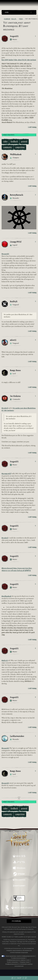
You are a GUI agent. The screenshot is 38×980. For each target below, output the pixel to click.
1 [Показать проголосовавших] (35, 36)
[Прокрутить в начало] (12, 978)
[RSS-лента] (3, 19)
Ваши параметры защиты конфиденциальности (20, 956)
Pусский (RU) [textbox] (16, 921)
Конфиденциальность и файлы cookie (18, 960)
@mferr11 (5, 661)
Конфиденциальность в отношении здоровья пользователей (19, 965)
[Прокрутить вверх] (15, 978)
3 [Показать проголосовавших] (35, 301)
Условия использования (18, 958)
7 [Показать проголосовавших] (35, 154)
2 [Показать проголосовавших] (35, 195)
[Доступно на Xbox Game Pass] (19, 880)
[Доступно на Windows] (19, 868)
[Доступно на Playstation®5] (19, 862)
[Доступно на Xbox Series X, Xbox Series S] (19, 856)
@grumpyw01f (6, 474)
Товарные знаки (24, 962)
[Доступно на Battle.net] (19, 886)
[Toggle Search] (34, 12)
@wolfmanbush (6, 596)
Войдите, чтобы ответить (9, 135)
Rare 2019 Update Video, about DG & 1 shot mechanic (19, 60)
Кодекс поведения (12, 962)
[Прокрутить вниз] (23, 978)
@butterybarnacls (7, 568)
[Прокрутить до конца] (26, 978)
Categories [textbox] (7, 12)
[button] (17, 12)
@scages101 (5, 254)
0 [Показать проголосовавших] (35, 461)
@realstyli (5, 408)
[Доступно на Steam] (19, 874)
